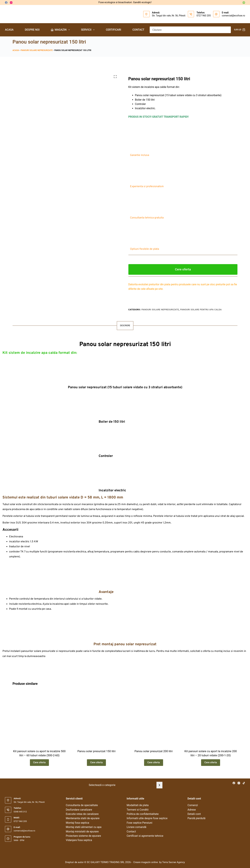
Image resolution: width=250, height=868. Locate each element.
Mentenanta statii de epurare (83, 818)
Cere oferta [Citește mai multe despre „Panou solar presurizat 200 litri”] (154, 762)
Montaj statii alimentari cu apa (84, 827)
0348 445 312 (20, 812)
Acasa (9, 30)
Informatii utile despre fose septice (147, 818)
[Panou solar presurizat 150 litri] (96, 718)
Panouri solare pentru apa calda (201, 310)
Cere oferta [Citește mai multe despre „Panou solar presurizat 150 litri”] (96, 762)
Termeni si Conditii (138, 810)
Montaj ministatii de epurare (82, 832)
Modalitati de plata (138, 805)
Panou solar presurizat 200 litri (154, 751)
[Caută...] (187, 30)
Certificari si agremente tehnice (145, 836)
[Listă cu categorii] (121, 785)
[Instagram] (11, 3)
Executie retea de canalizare (82, 814)
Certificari (114, 30)
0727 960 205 (204, 16)
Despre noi (32, 30)
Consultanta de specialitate (82, 805)
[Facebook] (6, 3)
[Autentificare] (244, 3)
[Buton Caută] (228, 30)
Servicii (88, 30)
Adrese (192, 810)
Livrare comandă (137, 827)
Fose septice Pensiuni (140, 823)
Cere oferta (183, 269)
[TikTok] (244, 783)
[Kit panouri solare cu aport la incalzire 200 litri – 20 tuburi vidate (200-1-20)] (211, 718)
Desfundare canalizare (79, 810)
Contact (138, 30)
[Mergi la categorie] (159, 785)
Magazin (61, 30)
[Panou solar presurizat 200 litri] (154, 718)
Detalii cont (194, 814)
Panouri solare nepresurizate (37, 50)
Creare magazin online (146, 862)
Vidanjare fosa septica (79, 840)
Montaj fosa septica (77, 823)
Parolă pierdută (196, 818)
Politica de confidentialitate (143, 814)
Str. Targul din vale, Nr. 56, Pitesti (169, 16)
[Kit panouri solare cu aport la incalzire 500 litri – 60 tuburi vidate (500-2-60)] (39, 718)
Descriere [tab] (125, 326)
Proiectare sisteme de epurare (83, 836)
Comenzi (193, 805)
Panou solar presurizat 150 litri (96, 751)
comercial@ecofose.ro (233, 16)
